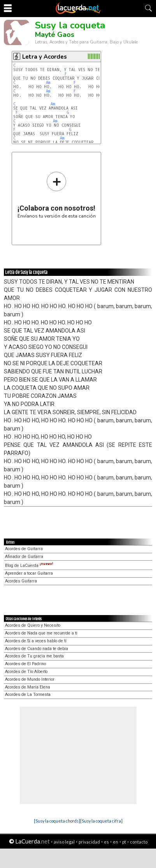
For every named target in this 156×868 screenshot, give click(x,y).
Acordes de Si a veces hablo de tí (36, 641)
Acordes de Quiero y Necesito (33, 625)
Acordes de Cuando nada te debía (37, 649)
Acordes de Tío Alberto (26, 672)
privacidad (89, 842)
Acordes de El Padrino (25, 664)
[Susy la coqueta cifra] (101, 821)
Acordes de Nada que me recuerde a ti (41, 633)
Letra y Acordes (45, 57)
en (116, 842)
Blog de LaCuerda (29, 566)
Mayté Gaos (55, 35)
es (106, 842)
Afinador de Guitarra (24, 557)
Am (48, 83)
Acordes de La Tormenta (28, 695)
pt (124, 842)
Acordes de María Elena (28, 687)
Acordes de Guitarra (24, 549)
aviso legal (64, 842)
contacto (139, 842)
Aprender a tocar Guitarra (29, 573)
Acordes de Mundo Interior (30, 679)
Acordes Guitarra (21, 581)
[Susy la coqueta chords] (57, 821)
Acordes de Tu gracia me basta (34, 656)
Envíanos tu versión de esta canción (57, 195)
